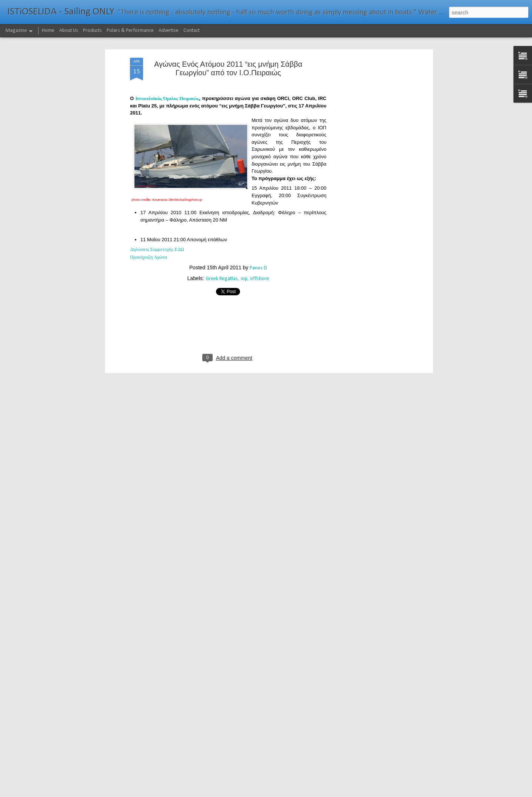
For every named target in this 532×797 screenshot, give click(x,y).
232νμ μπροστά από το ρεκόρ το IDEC (242, 789)
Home (48, 31)
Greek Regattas (222, 219)
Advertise (169, 31)
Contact (192, 31)
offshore (260, 219)
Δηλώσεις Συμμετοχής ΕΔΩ (157, 190)
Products (92, 31)
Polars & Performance (130, 31)
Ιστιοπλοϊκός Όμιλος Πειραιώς (167, 39)
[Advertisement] (367, 115)
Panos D (258, 208)
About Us (69, 31)
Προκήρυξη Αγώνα (149, 198)
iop (244, 219)
